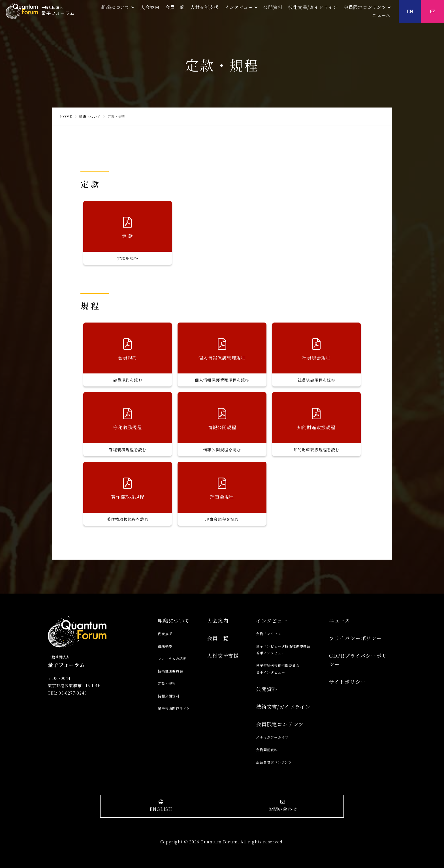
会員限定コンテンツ (365, 7)
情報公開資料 (169, 696)
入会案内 (150, 7)
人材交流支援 (205, 7)
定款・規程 (167, 683)
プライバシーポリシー (356, 638)
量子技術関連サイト (174, 708)
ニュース (381, 15)
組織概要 (165, 646)
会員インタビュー (270, 634)
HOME (66, 116)
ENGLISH (161, 806)
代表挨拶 (165, 634)
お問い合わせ (283, 806)
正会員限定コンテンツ (274, 762)
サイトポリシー (348, 682)
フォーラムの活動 (172, 658)
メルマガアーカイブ (272, 737)
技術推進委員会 (170, 671)
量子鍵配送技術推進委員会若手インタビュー (278, 669)
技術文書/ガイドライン (313, 7)
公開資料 (273, 7)
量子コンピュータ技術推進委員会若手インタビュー (283, 649)
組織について (116, 7)
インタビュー (239, 7)
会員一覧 (175, 7)
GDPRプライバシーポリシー (358, 660)
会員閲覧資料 (267, 750)
